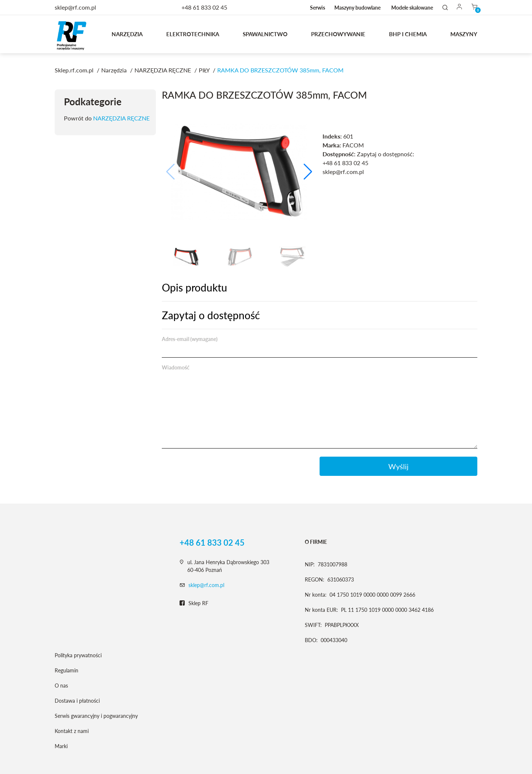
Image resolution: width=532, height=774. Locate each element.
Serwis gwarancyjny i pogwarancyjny (96, 716)
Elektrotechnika (193, 34)
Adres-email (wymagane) (190, 339)
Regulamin (66, 670)
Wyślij (398, 466)
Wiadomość (176, 367)
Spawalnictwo (265, 34)
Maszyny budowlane (357, 8)
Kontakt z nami (72, 731)
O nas (61, 686)
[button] (308, 172)
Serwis (318, 8)
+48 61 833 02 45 (204, 7)
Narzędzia (127, 34)
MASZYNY (464, 34)
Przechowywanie (338, 34)
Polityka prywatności (78, 655)
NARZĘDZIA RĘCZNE (121, 118)
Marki (61, 746)
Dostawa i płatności (77, 701)
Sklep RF (194, 603)
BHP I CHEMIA (408, 34)
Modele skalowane (412, 8)
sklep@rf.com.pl (206, 585)
